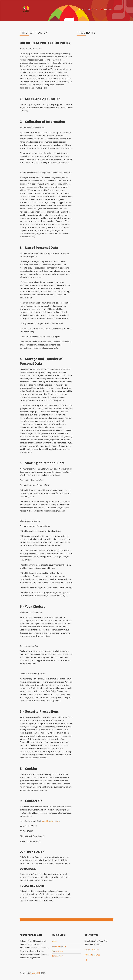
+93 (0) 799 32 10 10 (92, 955)
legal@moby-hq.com (51, 821)
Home (82, 9)
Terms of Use (58, 951)
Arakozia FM (35, 973)
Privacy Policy (58, 956)
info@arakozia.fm (92, 949)
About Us (93, 9)
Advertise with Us (59, 946)
